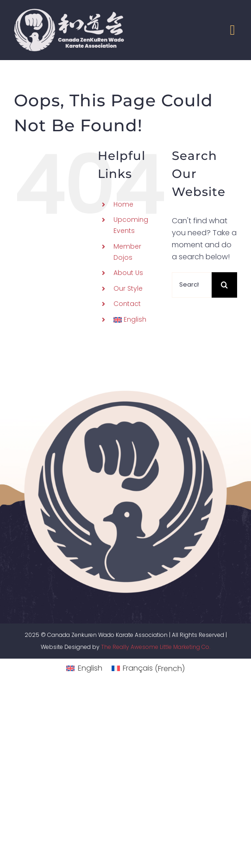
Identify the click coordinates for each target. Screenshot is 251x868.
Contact (127, 304)
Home (123, 204)
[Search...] (192, 285)
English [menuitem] (90, 668)
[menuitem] (136, 320)
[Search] (224, 285)
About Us (128, 273)
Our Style (128, 288)
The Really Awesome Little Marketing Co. (156, 647)
